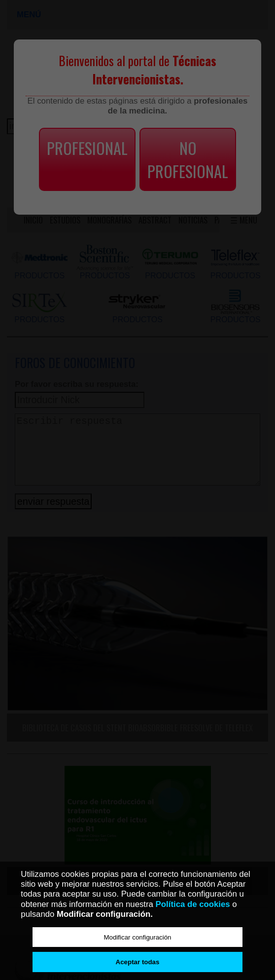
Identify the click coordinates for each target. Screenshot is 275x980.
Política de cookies (193, 904)
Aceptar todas (138, 962)
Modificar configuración (137, 937)
